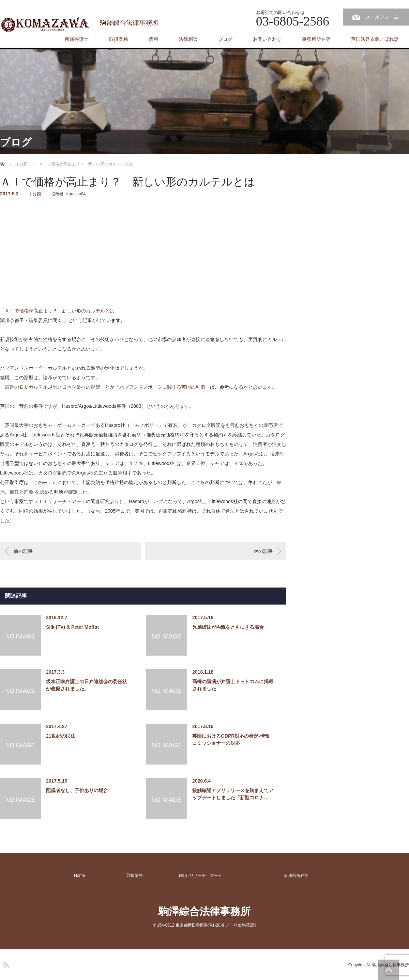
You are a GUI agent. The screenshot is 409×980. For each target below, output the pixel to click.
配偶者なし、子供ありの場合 (77, 790)
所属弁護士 (77, 39)
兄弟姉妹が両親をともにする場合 (228, 627)
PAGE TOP (389, 970)
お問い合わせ (267, 39)
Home (79, 875)
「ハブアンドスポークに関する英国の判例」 (162, 387)
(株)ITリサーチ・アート (201, 875)
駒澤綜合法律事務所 (204, 911)
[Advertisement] (51, 263)
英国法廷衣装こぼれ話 (375, 39)
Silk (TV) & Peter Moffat (72, 627)
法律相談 (188, 39)
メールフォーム (382, 17)
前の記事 (23, 551)
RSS (5, 964)
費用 (153, 39)
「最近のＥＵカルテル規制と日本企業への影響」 (52, 387)
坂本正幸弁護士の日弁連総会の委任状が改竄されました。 (87, 685)
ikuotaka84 (76, 194)
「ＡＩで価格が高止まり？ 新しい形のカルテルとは (58, 311)
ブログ (225, 39)
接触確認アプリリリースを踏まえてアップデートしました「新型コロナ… (233, 794)
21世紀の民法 (61, 736)
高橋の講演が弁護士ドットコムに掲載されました (233, 685)
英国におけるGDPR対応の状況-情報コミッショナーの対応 (231, 740)
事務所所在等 (316, 39)
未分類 (35, 194)
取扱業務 (119, 39)
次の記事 (263, 551)
